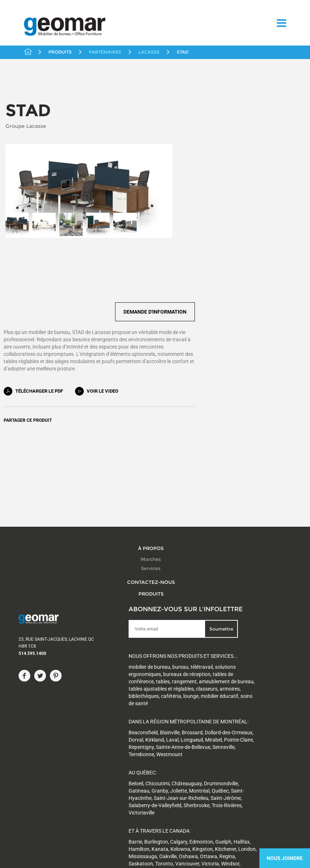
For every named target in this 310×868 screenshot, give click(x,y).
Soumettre (161, 520)
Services (151, 455)
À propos (151, 435)
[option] (17, 213)
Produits (151, 481)
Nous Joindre (285, 858)
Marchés (151, 446)
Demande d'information (264, 173)
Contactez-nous (151, 469)
